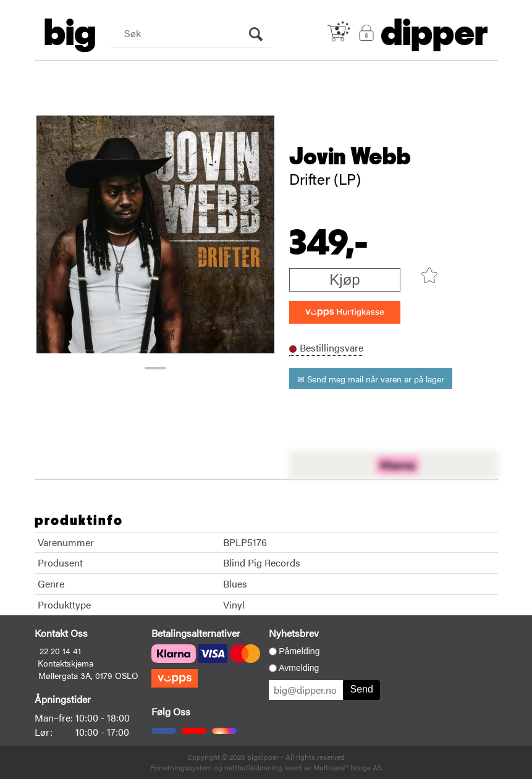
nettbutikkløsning (253, 767)
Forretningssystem (181, 767)
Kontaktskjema (65, 663)
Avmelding (299, 668)
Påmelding (299, 651)
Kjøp (344, 280)
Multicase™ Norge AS (348, 767)
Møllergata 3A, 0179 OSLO (88, 675)
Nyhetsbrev (294, 633)
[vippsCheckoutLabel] (345, 312)
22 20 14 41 (60, 651)
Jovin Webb (350, 157)
